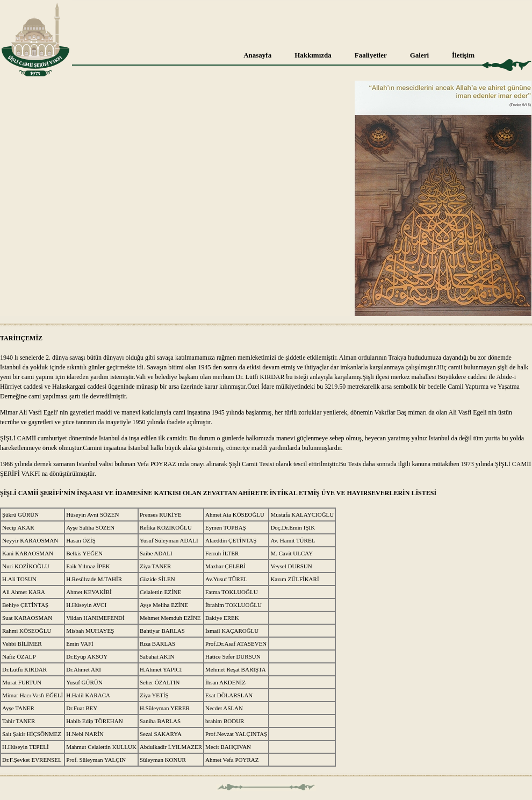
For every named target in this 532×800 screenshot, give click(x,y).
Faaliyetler (371, 55)
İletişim (463, 55)
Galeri (419, 55)
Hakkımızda (313, 55)
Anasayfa (257, 55)
